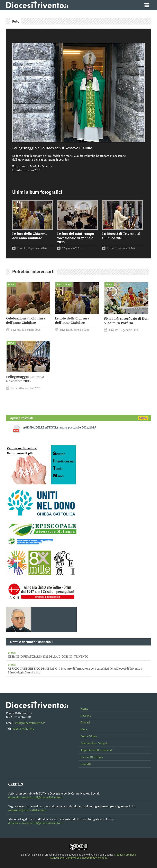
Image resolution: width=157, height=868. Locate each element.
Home (84, 708)
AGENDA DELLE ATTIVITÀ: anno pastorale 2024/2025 (59, 427)
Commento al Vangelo (94, 743)
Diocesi (85, 722)
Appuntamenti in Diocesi (96, 750)
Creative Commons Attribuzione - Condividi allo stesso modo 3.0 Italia (93, 856)
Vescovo (86, 715)
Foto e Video (89, 736)
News (84, 729)
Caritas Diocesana (92, 757)
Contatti (86, 764)
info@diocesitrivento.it (30, 723)
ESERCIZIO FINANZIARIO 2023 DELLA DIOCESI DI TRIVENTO (78, 654)
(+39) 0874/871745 (23, 729)
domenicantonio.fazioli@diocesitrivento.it (35, 797)
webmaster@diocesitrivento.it (27, 810)
